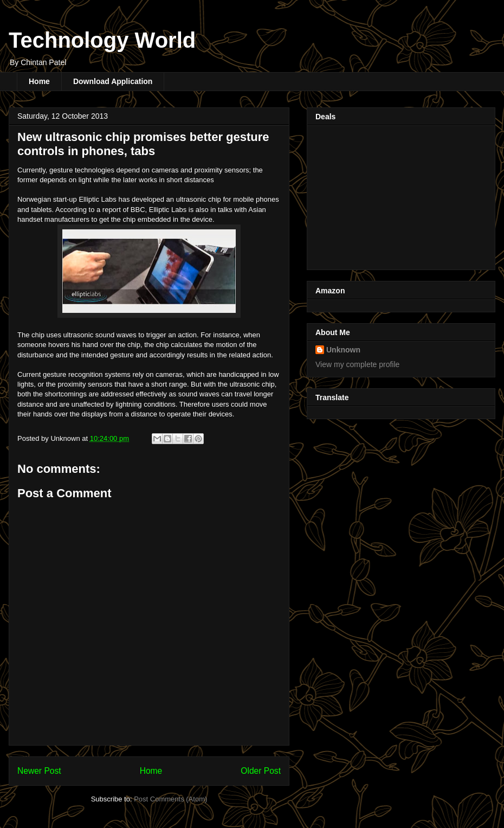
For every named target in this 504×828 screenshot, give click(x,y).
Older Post (261, 771)
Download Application (113, 81)
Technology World (102, 40)
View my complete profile (357, 364)
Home (39, 81)
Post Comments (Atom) (170, 799)
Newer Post (39, 771)
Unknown (343, 350)
